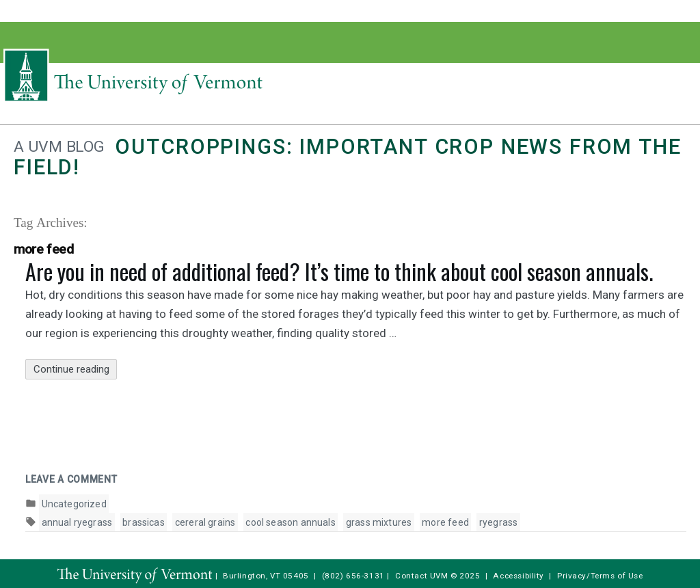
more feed (445, 522)
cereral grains (205, 522)
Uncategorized (74, 504)
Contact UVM (421, 576)
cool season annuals (290, 522)
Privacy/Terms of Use (600, 576)
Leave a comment (71, 479)
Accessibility (519, 576)
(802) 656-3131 (353, 576)
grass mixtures (379, 522)
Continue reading (76, 370)
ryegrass (498, 522)
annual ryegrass (77, 522)
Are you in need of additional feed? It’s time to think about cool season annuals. (339, 271)
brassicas (144, 522)
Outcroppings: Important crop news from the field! (348, 157)
